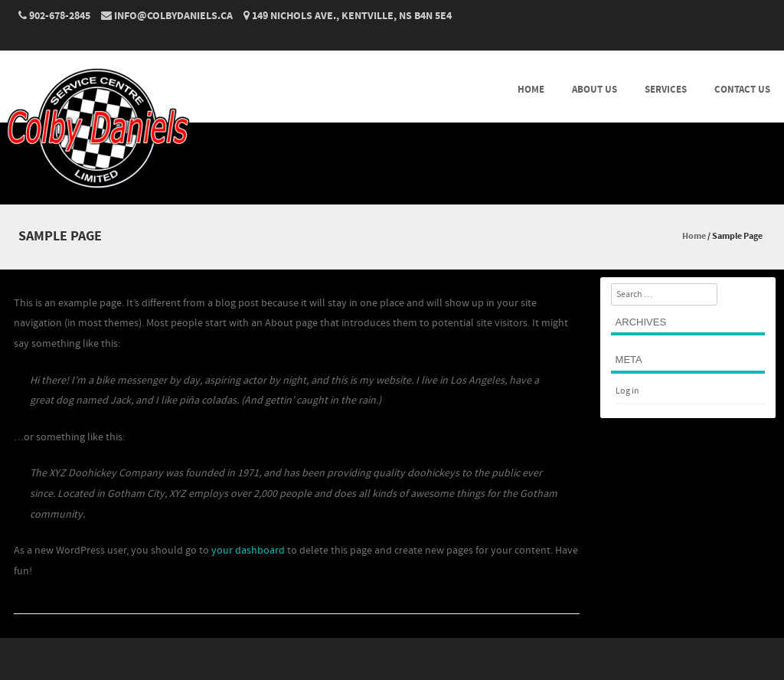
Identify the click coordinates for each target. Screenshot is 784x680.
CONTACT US (742, 90)
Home (694, 236)
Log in (627, 391)
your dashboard (248, 551)
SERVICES (666, 90)
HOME (531, 90)
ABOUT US (595, 90)
